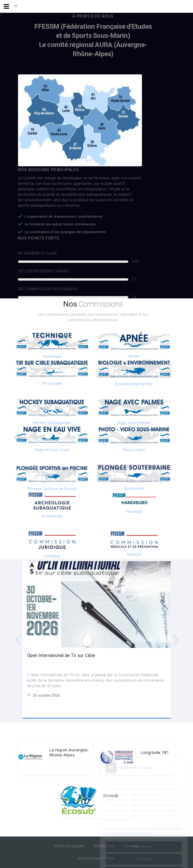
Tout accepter (144, 852)
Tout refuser (144, 840)
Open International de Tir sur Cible (61, 655)
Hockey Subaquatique (52, 423)
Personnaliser (144, 827)
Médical (134, 554)
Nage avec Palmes (134, 423)
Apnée (134, 356)
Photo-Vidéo (134, 450)
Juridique (52, 556)
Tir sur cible (52, 384)
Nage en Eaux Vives (52, 450)
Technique (52, 356)
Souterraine (134, 489)
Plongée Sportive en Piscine (52, 489)
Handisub (134, 512)
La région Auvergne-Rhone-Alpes (69, 752)
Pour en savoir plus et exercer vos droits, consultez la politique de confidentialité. (144, 812)
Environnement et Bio (134, 384)
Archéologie (52, 516)
